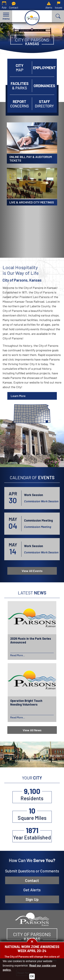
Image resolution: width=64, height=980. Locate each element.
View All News (32, 730)
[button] (6, 16)
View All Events (32, 571)
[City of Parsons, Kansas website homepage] (32, 919)
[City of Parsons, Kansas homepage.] (32, 18)
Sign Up (32, 899)
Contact (32, 880)
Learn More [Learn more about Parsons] (18, 396)
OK (32, 976)
